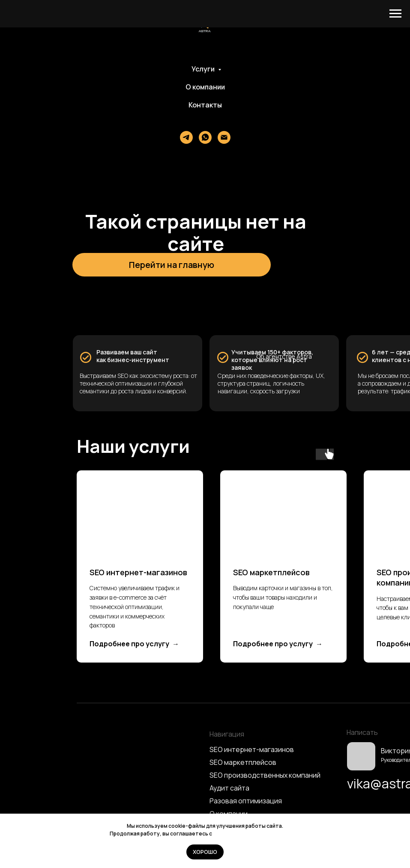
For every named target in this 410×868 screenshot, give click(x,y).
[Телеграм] (186, 137)
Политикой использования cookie (257, 834)
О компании (205, 87)
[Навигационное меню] (395, 14)
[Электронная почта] (224, 137)
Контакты (205, 105)
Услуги (204, 69)
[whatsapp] (205, 137)
